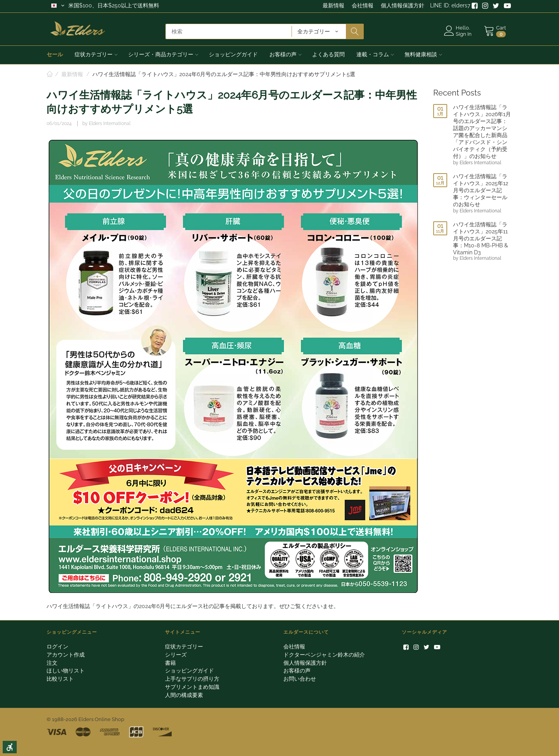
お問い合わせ (300, 679)
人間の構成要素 (184, 695)
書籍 (170, 663)
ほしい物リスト (66, 671)
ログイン (57, 647)
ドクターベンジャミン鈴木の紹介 (324, 655)
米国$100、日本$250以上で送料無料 (114, 5)
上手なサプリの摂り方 (192, 679)
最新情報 (333, 5)
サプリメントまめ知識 (192, 687)
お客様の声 (297, 671)
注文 (52, 663)
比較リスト (60, 679)
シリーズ (176, 655)
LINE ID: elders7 (450, 5)
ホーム (50, 75)
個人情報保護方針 (403, 5)
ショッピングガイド (189, 671)
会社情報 (363, 5)
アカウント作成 (66, 655)
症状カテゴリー (184, 647)
